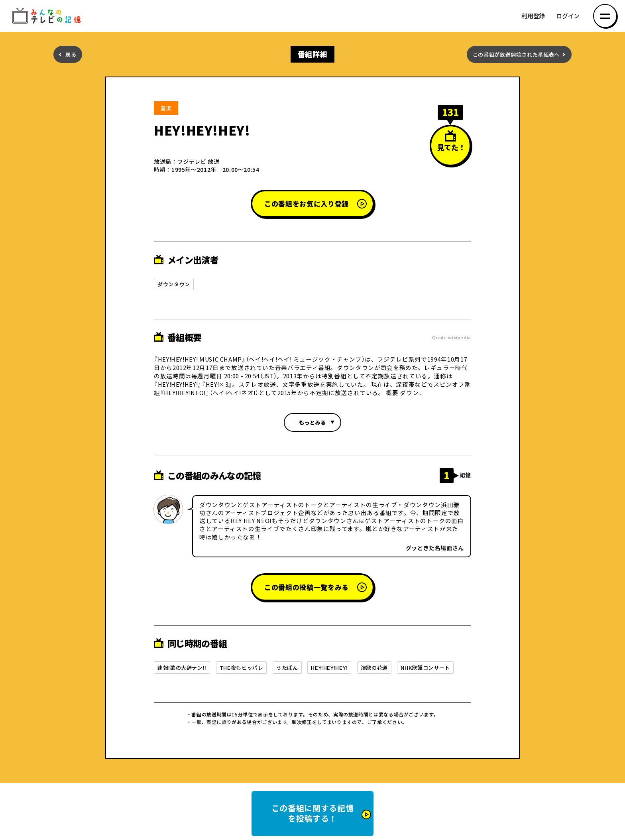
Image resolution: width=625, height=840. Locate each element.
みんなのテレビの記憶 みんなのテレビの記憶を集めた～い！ (48, 16)
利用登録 (533, 16)
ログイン (568, 16)
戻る (71, 54)
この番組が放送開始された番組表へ (516, 54)
